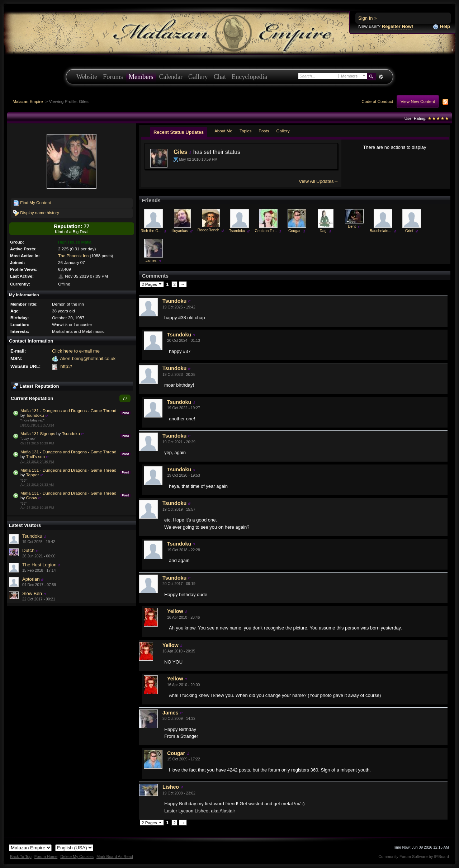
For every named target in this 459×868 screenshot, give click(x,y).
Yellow (175, 611)
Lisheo (171, 787)
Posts (264, 131)
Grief (409, 231)
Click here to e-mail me (76, 351)
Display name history (36, 213)
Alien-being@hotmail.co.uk (88, 358)
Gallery (198, 77)
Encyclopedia (249, 77)
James (151, 261)
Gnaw (32, 498)
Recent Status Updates (179, 132)
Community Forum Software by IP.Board (414, 857)
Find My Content (32, 203)
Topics (245, 131)
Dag (323, 231)
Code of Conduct (377, 101)
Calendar (171, 77)
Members (141, 77)
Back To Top (21, 857)
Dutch (28, 550)
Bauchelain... (380, 231)
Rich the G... (151, 231)
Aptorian (31, 579)
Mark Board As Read (115, 857)
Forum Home (46, 857)
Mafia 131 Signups (38, 433)
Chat (220, 77)
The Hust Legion (39, 565)
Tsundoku (35, 415)
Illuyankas (180, 231)
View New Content (418, 101)
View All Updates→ (318, 181)
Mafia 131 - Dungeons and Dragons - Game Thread (68, 411)
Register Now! (398, 26)
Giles (180, 152)
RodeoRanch (209, 230)
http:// (66, 366)
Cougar (294, 231)
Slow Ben (32, 593)
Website (87, 77)
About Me (223, 131)
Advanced (381, 77)
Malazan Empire (28, 101)
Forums (113, 77)
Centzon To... (266, 231)
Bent (352, 227)
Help (441, 27)
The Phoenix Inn (73, 256)
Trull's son (36, 456)
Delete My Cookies (77, 857)
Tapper (33, 475)
